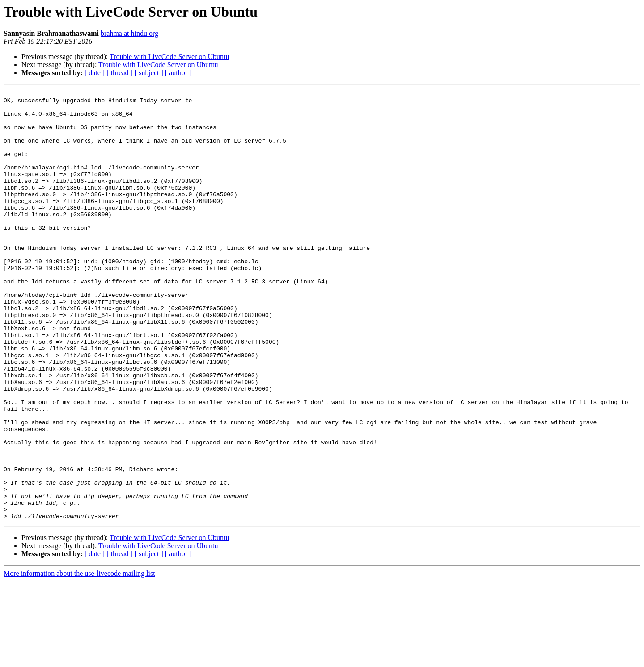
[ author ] (178, 73)
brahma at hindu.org (129, 33)
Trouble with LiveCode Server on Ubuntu (169, 57)
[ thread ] (120, 73)
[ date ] (95, 73)
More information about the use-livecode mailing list (79, 659)
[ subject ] (149, 73)
